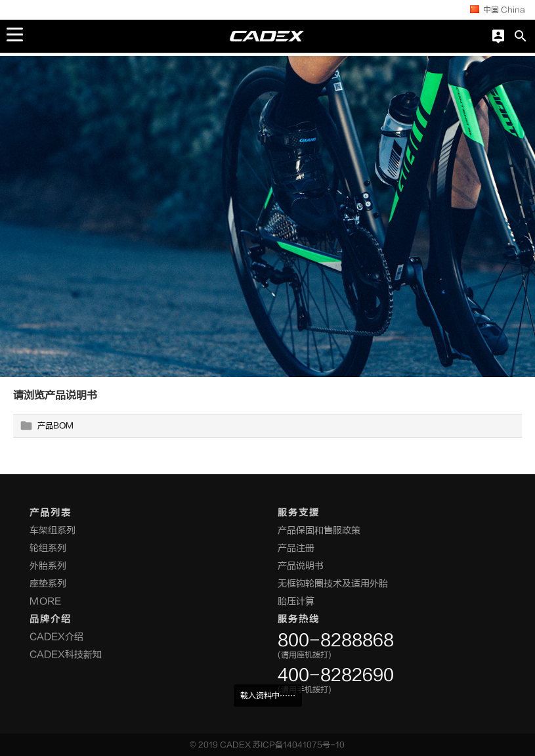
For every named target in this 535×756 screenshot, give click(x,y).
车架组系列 (53, 530)
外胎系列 (48, 566)
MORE (45, 601)
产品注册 (296, 548)
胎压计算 (296, 601)
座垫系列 (48, 584)
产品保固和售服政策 (319, 530)
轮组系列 (48, 548)
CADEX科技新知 (66, 655)
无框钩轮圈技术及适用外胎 (333, 584)
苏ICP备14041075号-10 (299, 745)
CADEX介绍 (56, 637)
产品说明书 (301, 566)
